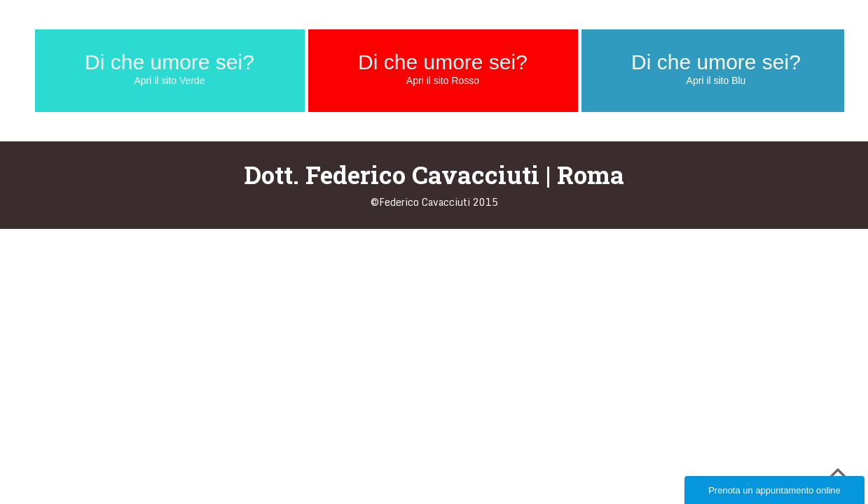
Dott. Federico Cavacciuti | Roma (434, 174)
